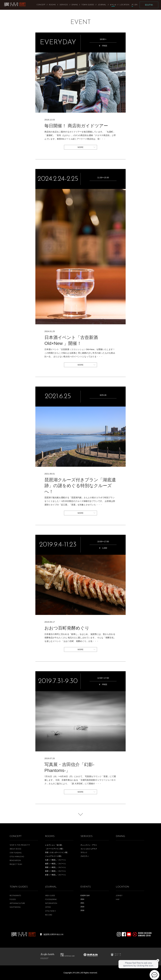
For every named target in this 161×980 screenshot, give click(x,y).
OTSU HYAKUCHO (17, 857)
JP (132, 5)
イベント (113, 5)
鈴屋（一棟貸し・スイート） (56, 875)
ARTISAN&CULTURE (17, 903)
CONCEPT (16, 836)
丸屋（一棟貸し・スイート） (56, 860)
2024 (82, 899)
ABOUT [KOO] (15, 849)
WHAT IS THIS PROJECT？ (20, 845)
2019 (82, 907)
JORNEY (119, 896)
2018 (82, 910)
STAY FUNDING (16, 853)
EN (136, 5)
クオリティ (85, 856)
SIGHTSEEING (15, 907)
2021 (82, 903)
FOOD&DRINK (51, 900)
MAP (118, 900)
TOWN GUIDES (19, 887)
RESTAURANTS (15, 896)
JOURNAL (51, 887)
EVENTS (86, 887)
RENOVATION (15, 861)
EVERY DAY (85, 896)
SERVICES (86, 836)
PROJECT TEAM (16, 864)
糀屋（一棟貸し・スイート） (56, 871)
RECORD (49, 915)
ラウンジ (84, 852)
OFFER (48, 907)
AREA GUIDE (50, 896)
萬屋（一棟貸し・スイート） (56, 867)
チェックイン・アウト (89, 845)
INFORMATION (51, 903)
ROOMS (50, 836)
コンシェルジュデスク (89, 849)
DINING (120, 836)
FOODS (13, 900)
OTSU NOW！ (51, 911)
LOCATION (122, 887)
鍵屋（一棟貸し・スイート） (56, 864)
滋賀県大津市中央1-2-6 (53, 934)
